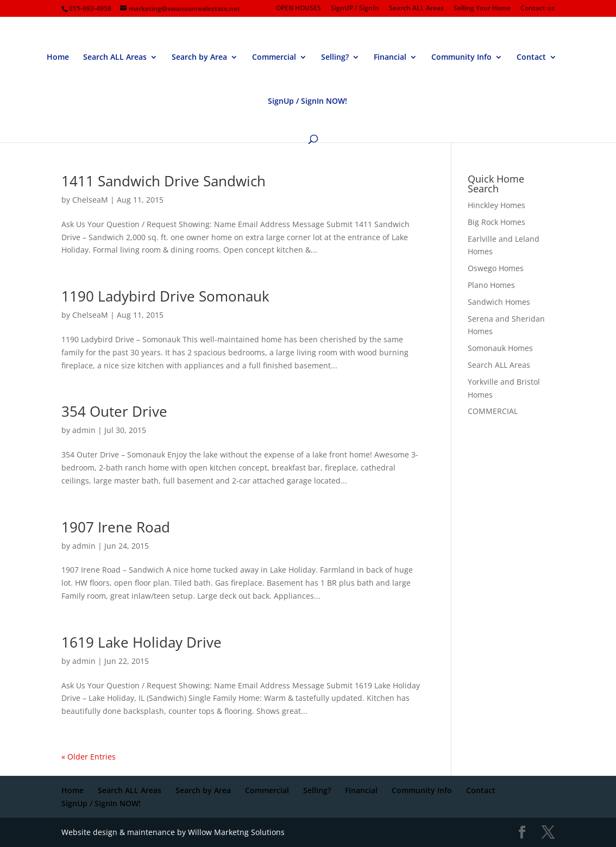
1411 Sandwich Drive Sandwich (164, 181)
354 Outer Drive (114, 411)
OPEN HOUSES (298, 9)
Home (58, 58)
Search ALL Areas (416, 9)
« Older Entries (89, 757)
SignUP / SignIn (355, 9)
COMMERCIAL (493, 411)
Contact (531, 58)
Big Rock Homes (496, 222)
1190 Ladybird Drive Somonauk (165, 296)
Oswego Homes (496, 268)
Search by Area (199, 58)
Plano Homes (491, 285)
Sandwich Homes (499, 302)
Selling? (335, 58)
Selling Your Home (482, 9)
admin (84, 430)
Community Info (461, 58)
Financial (390, 58)
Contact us (538, 9)
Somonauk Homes (500, 348)
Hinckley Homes (496, 205)
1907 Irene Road (116, 527)
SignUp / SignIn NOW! (307, 102)
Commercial (274, 58)
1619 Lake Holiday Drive (142, 642)
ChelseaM (90, 200)
